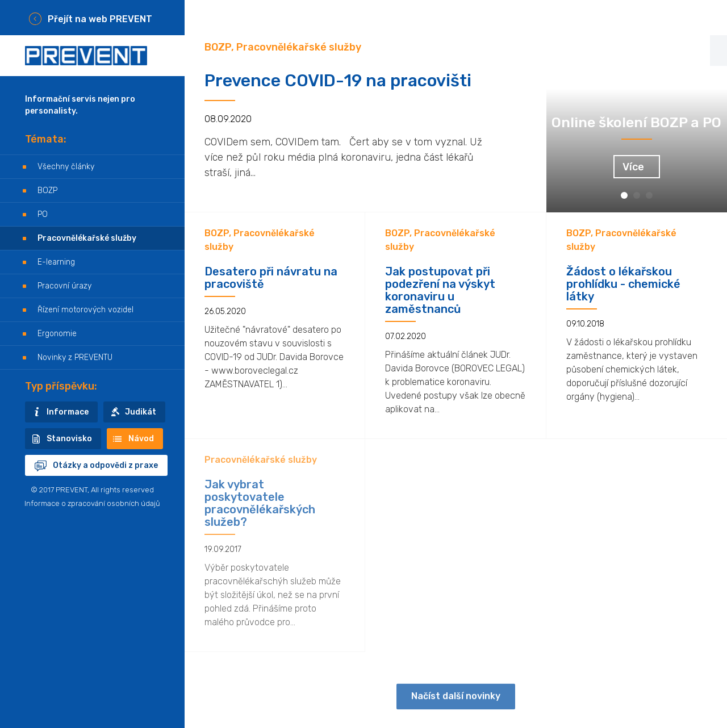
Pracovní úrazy (64, 286)
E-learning (56, 262)
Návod (141, 439)
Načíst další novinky (456, 704)
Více (633, 167)
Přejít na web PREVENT (100, 19)
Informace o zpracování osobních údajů (92, 503)
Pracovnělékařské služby (87, 238)
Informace (68, 412)
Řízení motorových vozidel (85, 310)
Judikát (141, 412)
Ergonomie (57, 334)
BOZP (47, 191)
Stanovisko (69, 439)
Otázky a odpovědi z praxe (105, 465)
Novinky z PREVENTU (75, 357)
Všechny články (66, 167)
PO (43, 214)
